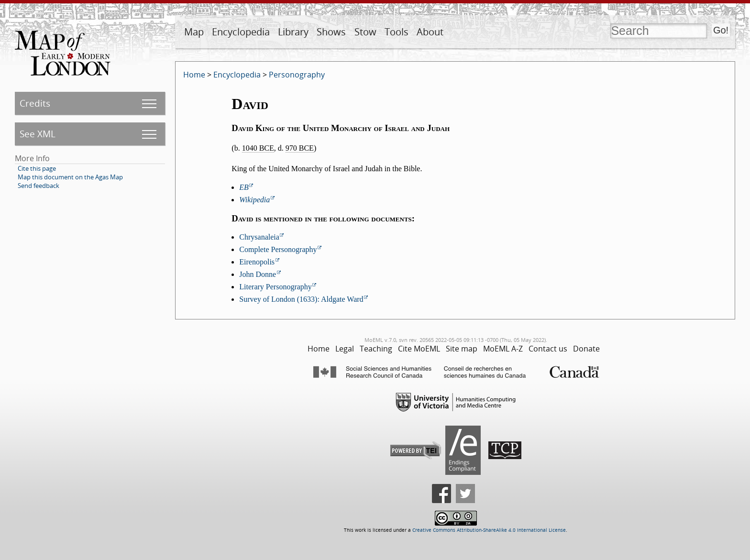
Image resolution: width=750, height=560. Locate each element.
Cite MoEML (419, 349)
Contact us (548, 349)
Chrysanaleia (259, 237)
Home (194, 75)
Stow (365, 32)
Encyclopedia (241, 32)
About (430, 32)
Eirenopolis (257, 262)
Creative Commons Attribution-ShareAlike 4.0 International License (489, 530)
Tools (397, 32)
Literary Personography (276, 287)
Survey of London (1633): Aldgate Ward (301, 299)
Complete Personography (278, 249)
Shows (331, 32)
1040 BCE (258, 148)
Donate (586, 349)
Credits (35, 103)
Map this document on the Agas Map (70, 177)
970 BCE (300, 148)
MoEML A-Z (503, 349)
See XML (38, 134)
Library (293, 32)
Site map (462, 349)
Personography (297, 75)
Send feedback (39, 186)
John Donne (258, 274)
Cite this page (37, 168)
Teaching (376, 349)
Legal (345, 349)
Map (194, 32)
